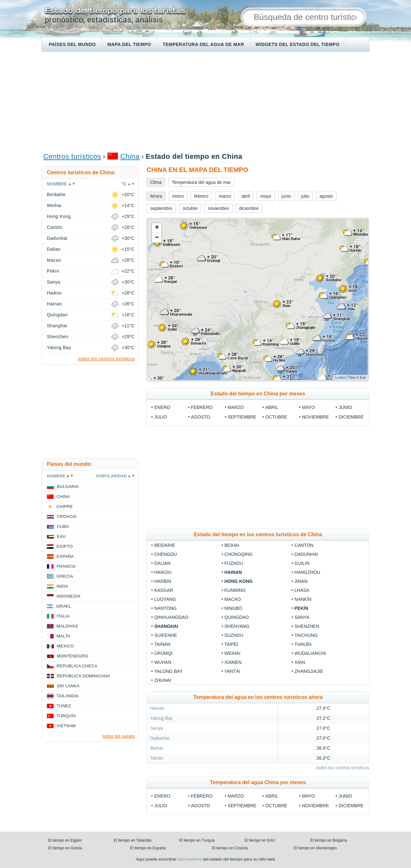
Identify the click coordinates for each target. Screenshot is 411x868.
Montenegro (73, 656)
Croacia (67, 516)
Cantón (304, 545)
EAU (61, 536)
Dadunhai (306, 554)
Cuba (63, 526)
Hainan (233, 572)
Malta (63, 636)
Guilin (302, 563)
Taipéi (231, 644)
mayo (308, 407)
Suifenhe (166, 635)
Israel (64, 606)
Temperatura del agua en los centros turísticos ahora (258, 697)
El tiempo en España (148, 848)
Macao (233, 599)
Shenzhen (307, 626)
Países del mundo (72, 44)
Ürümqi (163, 653)
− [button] (157, 238)
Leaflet (340, 377)
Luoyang (165, 599)
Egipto (65, 546)
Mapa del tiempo (129, 44)
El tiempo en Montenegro (315, 848)
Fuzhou (234, 563)
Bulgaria (68, 487)
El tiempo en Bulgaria (328, 840)
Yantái (232, 671)
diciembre (351, 417)
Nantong (165, 608)
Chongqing (239, 554)
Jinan (301, 581)
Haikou (163, 572)
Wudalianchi (310, 653)
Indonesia (68, 596)
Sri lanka (68, 686)
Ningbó (233, 608)
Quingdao (237, 617)
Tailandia (68, 696)
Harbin (163, 581)
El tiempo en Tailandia (132, 840)
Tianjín (303, 644)
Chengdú (166, 554)
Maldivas (67, 626)
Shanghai (166, 626)
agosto (201, 417)
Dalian (162, 563)
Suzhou (234, 635)
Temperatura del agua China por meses (258, 782)
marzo (236, 407)
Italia (63, 616)
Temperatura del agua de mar (203, 44)
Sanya (302, 617)
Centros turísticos (72, 156)
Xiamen (233, 662)
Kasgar (163, 590)
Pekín (301, 608)
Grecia (65, 576)
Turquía (66, 716)
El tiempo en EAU (260, 840)
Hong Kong (239, 581)
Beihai (232, 545)
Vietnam (66, 726)
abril (272, 407)
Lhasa (302, 590)
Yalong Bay (168, 671)
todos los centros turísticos (343, 768)
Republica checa (77, 666)
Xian (300, 662)
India (62, 586)
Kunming (235, 590)
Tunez (64, 706)
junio (345, 407)
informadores (189, 859)
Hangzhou (307, 572)
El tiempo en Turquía (197, 840)
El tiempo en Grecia (65, 848)
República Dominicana (83, 676)
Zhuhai (162, 680)
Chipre (65, 506)
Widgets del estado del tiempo (297, 44)
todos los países (119, 736)
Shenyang (237, 626)
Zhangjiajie (309, 671)
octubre (276, 417)
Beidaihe (165, 545)
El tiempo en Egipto (65, 840)
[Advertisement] (205, 102)
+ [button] (157, 228)
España (65, 556)
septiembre (242, 417)
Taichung (307, 635)
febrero (202, 407)
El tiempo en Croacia (230, 848)
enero (162, 407)
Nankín (303, 599)
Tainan (162, 644)
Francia (66, 566)
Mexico (65, 646)
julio (161, 417)
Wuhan (163, 662)
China (130, 156)
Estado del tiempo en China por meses (258, 394)
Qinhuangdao (171, 617)
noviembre (315, 417)
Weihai (232, 653)
